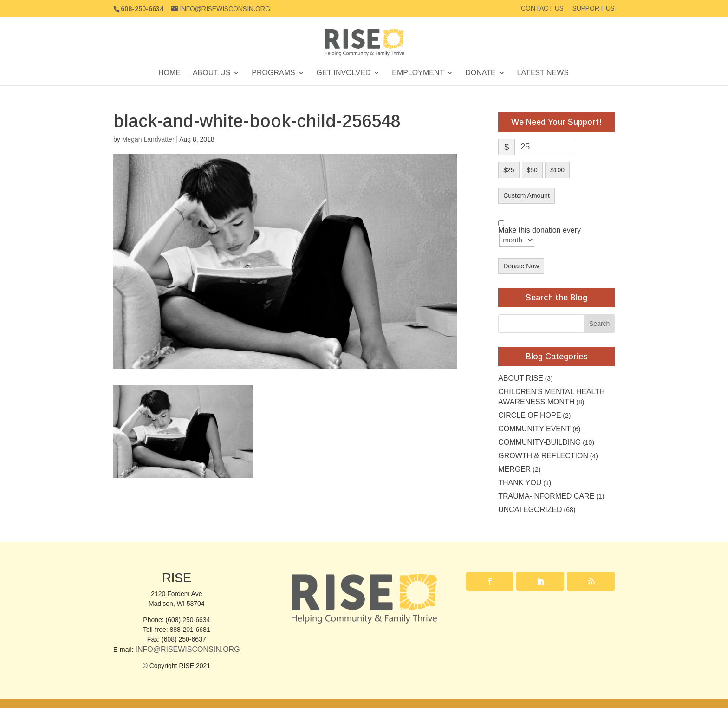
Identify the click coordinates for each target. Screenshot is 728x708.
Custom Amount (526, 195)
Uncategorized (530, 510)
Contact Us (542, 9)
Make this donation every (539, 237)
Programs (273, 73)
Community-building (539, 442)
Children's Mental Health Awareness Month (551, 397)
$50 (532, 170)
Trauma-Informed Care (546, 496)
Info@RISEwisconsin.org (187, 649)
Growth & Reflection (543, 456)
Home (169, 73)
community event (534, 429)
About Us (212, 73)
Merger (514, 469)
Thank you (520, 483)
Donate (480, 73)
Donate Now (521, 266)
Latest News (543, 73)
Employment (418, 73)
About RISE (521, 378)
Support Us (594, 9)
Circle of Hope (530, 415)
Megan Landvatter (148, 139)
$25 (509, 170)
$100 (557, 170)
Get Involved (344, 73)
